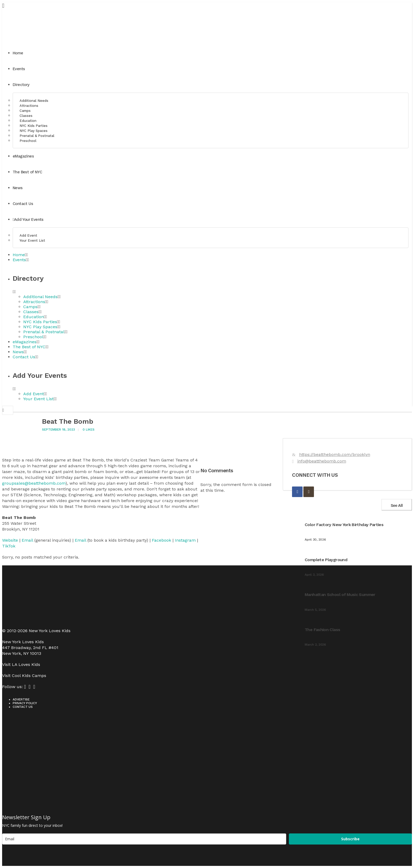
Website (10, 540)
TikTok (9, 546)
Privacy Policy (25, 703)
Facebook (161, 540)
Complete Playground (326, 560)
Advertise (21, 699)
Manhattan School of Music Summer (340, 595)
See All (397, 505)
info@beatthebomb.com (322, 461)
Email (27, 540)
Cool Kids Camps (29, 676)
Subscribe (350, 839)
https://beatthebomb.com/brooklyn (335, 454)
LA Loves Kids (26, 664)
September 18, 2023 (58, 430)
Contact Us (23, 707)
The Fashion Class (322, 630)
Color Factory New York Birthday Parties (344, 525)
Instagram (185, 540)
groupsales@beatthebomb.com (34, 483)
